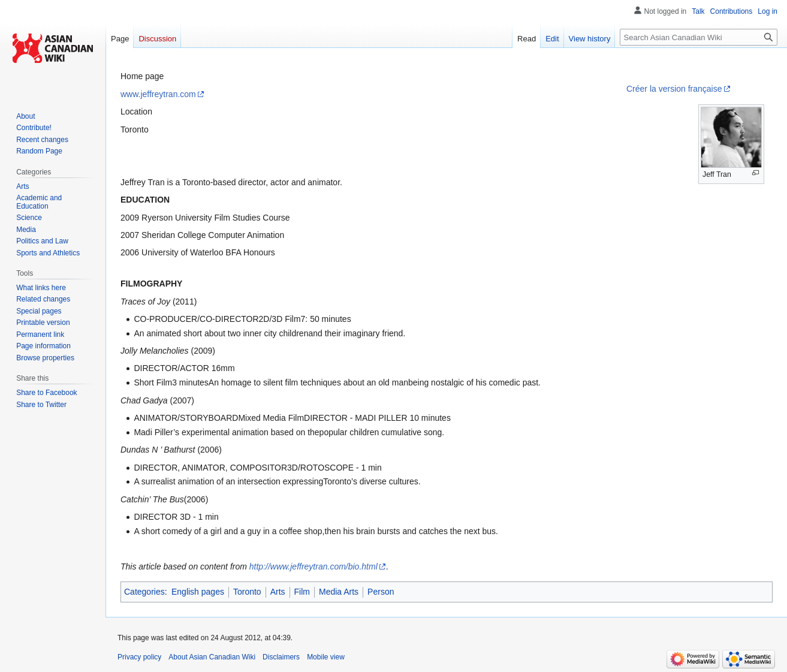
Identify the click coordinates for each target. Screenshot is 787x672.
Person (381, 592)
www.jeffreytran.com (158, 94)
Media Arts (339, 592)
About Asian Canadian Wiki (212, 657)
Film (302, 592)
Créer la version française (674, 89)
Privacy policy (139, 657)
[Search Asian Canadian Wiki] (699, 37)
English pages (198, 592)
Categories (144, 592)
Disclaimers (281, 657)
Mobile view (326, 657)
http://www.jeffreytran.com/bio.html (313, 566)
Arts (278, 592)
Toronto (247, 592)
